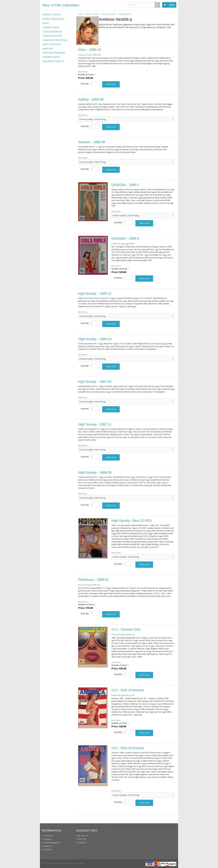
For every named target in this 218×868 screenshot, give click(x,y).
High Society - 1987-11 (95, 424)
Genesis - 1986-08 (92, 142)
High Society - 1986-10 (95, 339)
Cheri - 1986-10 (90, 50)
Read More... (83, 72)
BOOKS (46, 23)
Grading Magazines (52, 843)
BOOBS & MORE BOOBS (53, 19)
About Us (47, 846)
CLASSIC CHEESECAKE (52, 32)
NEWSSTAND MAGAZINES (54, 53)
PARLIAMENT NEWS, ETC (53, 61)
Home (80, 14)
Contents (47, 850)
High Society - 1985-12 (95, 294)
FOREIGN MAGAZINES (52, 36)
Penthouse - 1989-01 (93, 580)
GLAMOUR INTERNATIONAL (55, 40)
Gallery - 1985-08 (91, 99)
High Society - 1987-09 (95, 382)
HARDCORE (48, 49)
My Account (83, 836)
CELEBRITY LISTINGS (52, 15)
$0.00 (172, 5)
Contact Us (48, 836)
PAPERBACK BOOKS (51, 57)
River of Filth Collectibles (61, 5)
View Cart (82, 839)
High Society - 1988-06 (95, 472)
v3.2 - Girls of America (128, 748)
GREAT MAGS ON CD (52, 44)
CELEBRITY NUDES (51, 27)
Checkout (82, 843)
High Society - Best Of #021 (132, 521)
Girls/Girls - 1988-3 (125, 238)
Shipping (47, 839)
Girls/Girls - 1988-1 (125, 185)
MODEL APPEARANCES (109, 14)
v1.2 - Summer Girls (126, 629)
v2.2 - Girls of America (128, 690)
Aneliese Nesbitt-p (125, 14)
